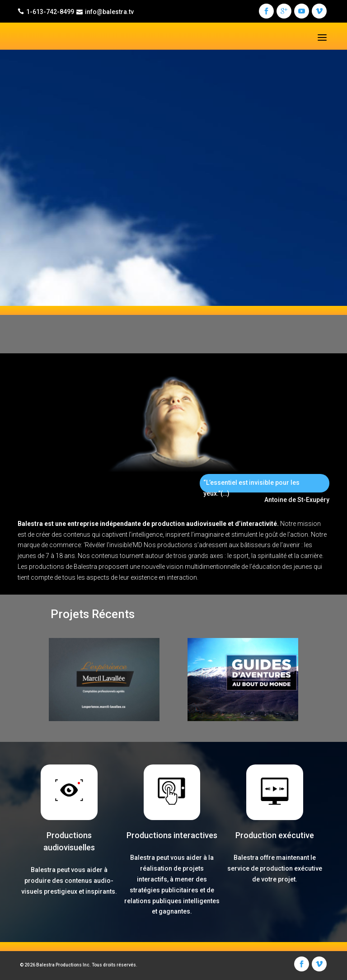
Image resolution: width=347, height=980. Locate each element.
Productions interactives (172, 835)
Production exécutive (275, 835)
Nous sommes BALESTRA (86, 216)
